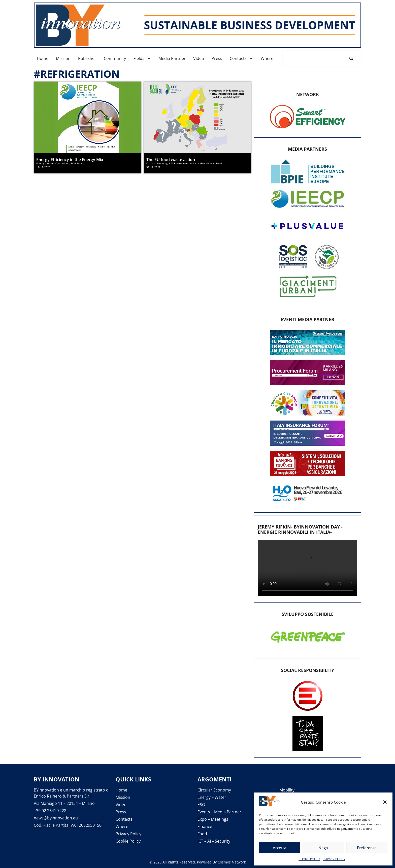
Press (217, 58)
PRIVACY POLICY (334, 859)
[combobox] (312, 59)
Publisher (87, 58)
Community (115, 58)
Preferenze (367, 848)
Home (43, 58)
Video (199, 58)
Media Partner (172, 58)
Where (267, 58)
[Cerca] (352, 59)
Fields (142, 58)
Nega (323, 848)
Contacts (241, 58)
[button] (385, 802)
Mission (63, 58)
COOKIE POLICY (309, 859)
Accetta (280, 848)
